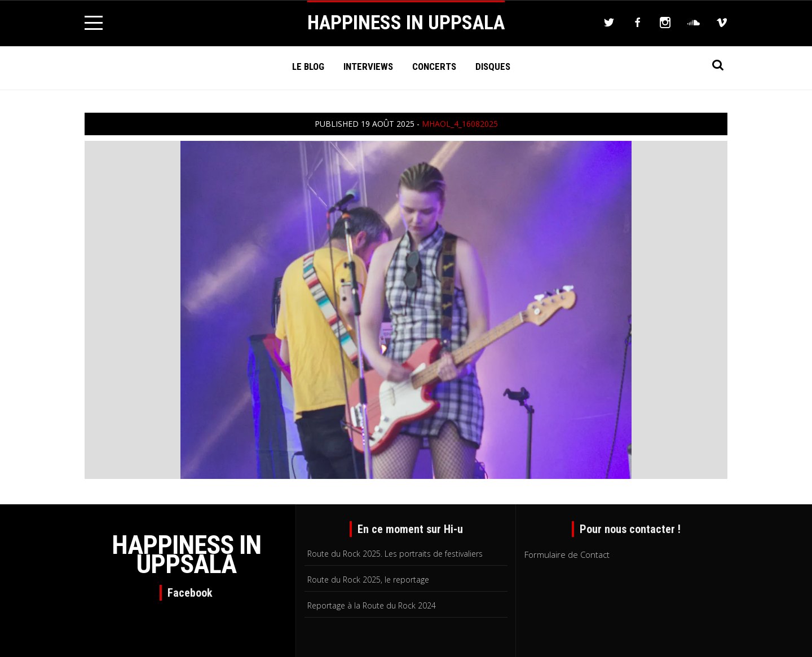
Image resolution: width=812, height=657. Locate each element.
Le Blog (308, 66)
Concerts (434, 66)
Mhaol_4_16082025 (460, 124)
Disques (493, 66)
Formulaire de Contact (567, 554)
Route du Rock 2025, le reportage (368, 580)
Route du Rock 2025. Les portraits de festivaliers (395, 554)
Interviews (368, 66)
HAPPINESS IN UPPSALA (406, 23)
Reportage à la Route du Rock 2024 (372, 605)
